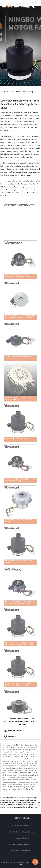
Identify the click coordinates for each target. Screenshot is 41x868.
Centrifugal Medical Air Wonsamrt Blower (15, 802)
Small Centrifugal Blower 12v (22, 844)
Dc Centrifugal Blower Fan (10, 798)
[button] (3, 10)
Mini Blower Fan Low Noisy (23, 92)
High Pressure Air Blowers (26, 800)
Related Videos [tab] (13, 731)
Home (6, 92)
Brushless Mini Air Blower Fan (25, 807)
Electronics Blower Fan (31, 805)
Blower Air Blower (7, 807)
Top (35, 862)
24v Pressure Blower (22, 826)
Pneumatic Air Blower (22, 838)
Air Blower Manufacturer (13, 805)
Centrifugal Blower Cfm (22, 851)
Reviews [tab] (10, 736)
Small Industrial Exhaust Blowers (22, 832)
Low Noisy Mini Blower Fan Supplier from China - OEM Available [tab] (19, 722)
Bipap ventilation (27, 798)
